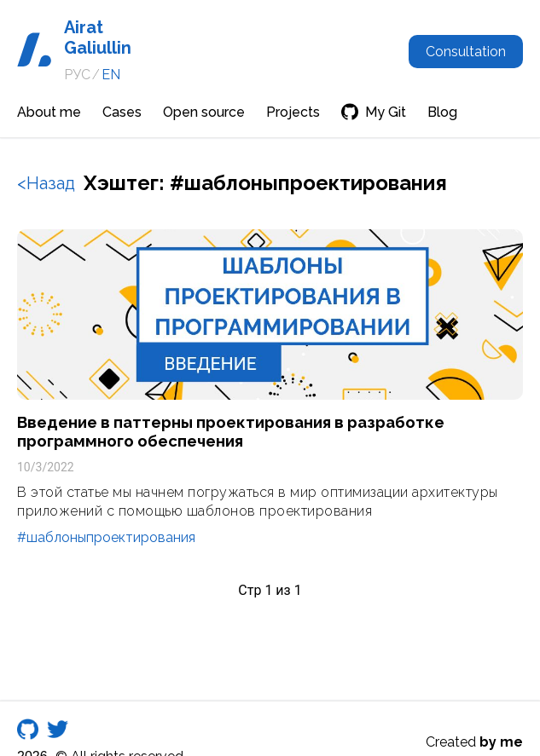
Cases (122, 112)
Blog (442, 112)
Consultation (466, 52)
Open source (204, 112)
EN (111, 75)
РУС (77, 75)
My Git (374, 112)
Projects (293, 112)
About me (49, 112)
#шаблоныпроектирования (106, 537)
